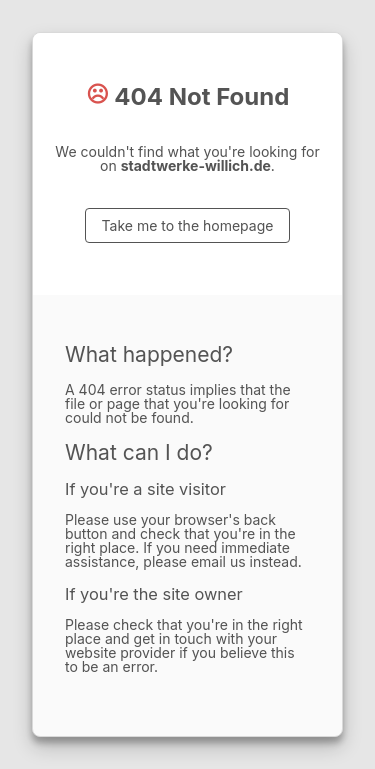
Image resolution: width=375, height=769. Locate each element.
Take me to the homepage (188, 225)
